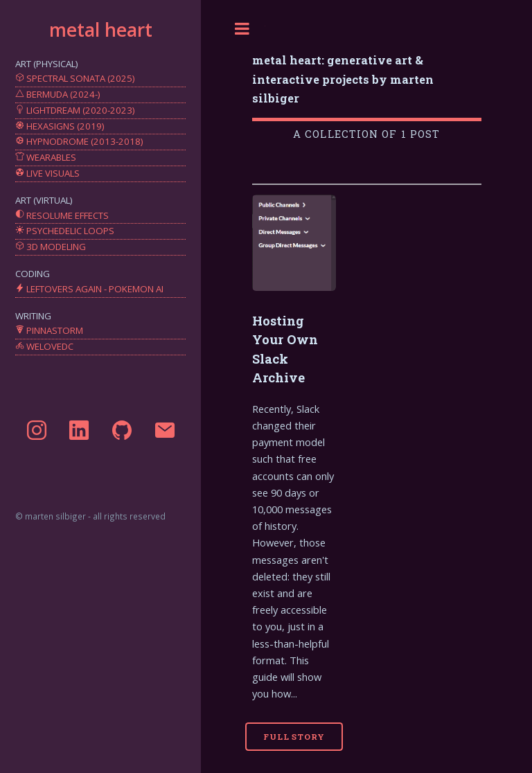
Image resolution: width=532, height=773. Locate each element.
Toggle (242, 29)
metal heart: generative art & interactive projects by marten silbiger (343, 79)
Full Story (294, 737)
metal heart (101, 30)
